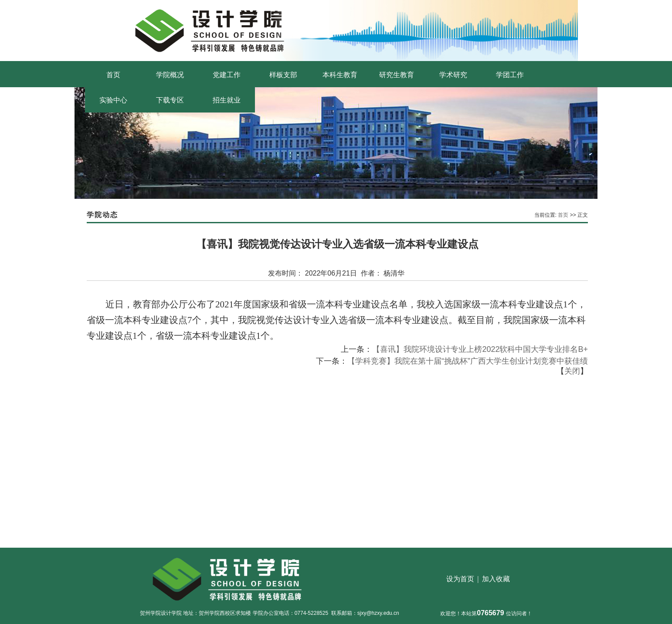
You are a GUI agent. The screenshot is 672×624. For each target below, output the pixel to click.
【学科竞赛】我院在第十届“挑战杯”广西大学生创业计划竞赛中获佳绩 (468, 361)
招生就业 (227, 100)
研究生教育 (397, 75)
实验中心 (113, 100)
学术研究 (453, 75)
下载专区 (170, 100)
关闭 (572, 371)
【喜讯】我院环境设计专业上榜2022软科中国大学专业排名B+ (480, 349)
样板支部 (283, 75)
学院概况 (170, 75)
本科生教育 (340, 75)
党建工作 (227, 75)
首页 (113, 75)
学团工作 (510, 75)
